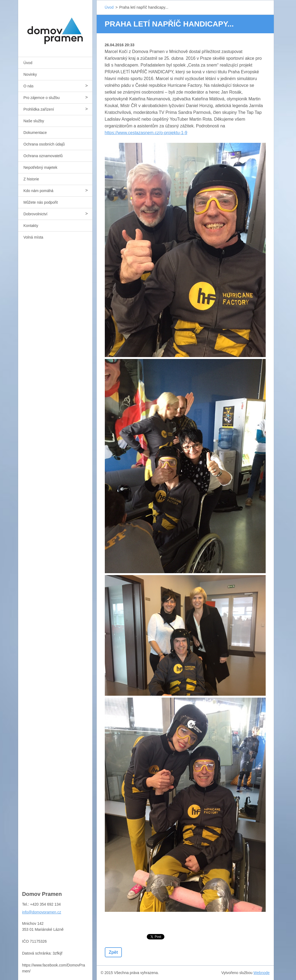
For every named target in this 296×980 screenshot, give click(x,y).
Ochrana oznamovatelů (43, 156)
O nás (29, 86)
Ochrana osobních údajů (44, 144)
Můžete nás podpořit (41, 202)
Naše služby (34, 121)
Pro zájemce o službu (42, 98)
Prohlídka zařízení (39, 109)
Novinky (30, 74)
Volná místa (33, 237)
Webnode (262, 973)
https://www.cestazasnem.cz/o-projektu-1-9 (146, 133)
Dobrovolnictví (36, 214)
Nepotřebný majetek (40, 167)
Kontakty (31, 226)
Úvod (28, 63)
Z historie (31, 179)
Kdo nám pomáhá (39, 191)
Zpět (113, 952)
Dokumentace (35, 133)
